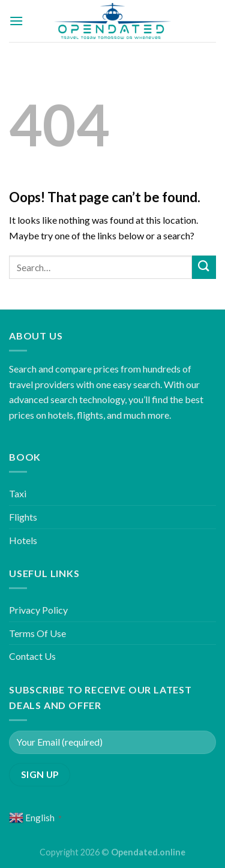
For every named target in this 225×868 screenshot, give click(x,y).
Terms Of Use (37, 633)
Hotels (23, 540)
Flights (23, 517)
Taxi (18, 493)
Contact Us (32, 656)
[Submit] (204, 267)
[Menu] (16, 21)
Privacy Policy (38, 610)
